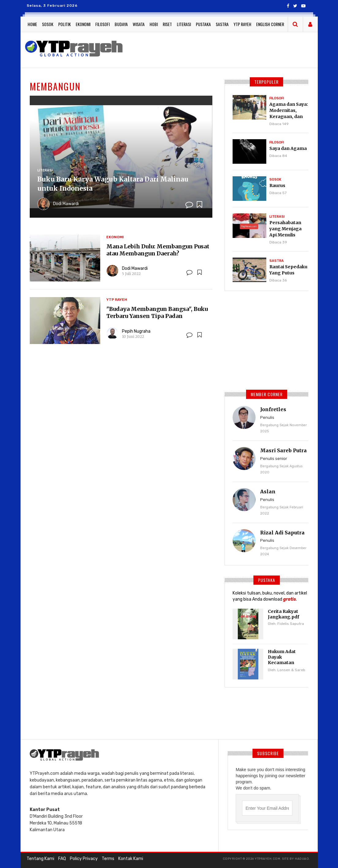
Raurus (277, 185)
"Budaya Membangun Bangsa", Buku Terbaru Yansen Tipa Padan (157, 312)
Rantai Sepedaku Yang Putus (288, 270)
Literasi (184, 24)
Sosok (48, 24)
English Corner (270, 24)
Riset (167, 24)
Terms (108, 859)
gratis (290, 599)
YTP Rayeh (242, 24)
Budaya (121, 24)
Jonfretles (273, 409)
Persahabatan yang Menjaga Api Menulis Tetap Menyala (286, 232)
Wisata (139, 24)
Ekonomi (83, 24)
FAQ (62, 859)
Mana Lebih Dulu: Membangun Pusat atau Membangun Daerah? (158, 250)
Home (32, 24)
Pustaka (203, 24)
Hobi (154, 24)
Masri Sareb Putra (283, 450)
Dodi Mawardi (66, 204)
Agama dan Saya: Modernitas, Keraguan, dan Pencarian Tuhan (289, 113)
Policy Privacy (84, 859)
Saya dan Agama (288, 148)
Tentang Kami (40, 859)
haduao (302, 859)
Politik (65, 24)
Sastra (222, 24)
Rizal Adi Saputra (282, 533)
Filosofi (103, 24)
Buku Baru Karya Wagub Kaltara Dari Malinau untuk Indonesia (113, 184)
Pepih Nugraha (136, 331)
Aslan (268, 491)
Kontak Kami (131, 859)
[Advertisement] (271, 339)
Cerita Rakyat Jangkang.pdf (283, 614)
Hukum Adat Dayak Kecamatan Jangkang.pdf (283, 660)
